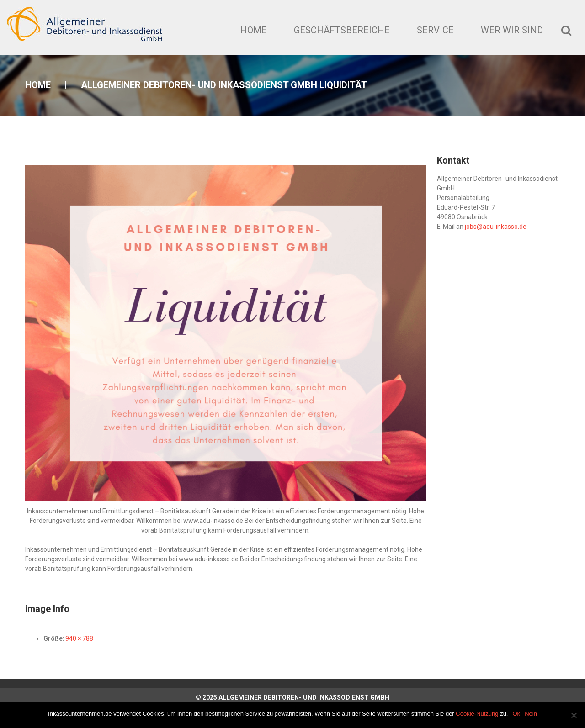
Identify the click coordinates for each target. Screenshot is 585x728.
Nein (531, 714)
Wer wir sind (512, 30)
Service (435, 30)
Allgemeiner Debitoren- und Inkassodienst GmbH (304, 697)
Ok (517, 714)
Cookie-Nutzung (477, 714)
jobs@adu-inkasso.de (496, 227)
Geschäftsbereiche (342, 30)
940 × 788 (79, 638)
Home (254, 30)
